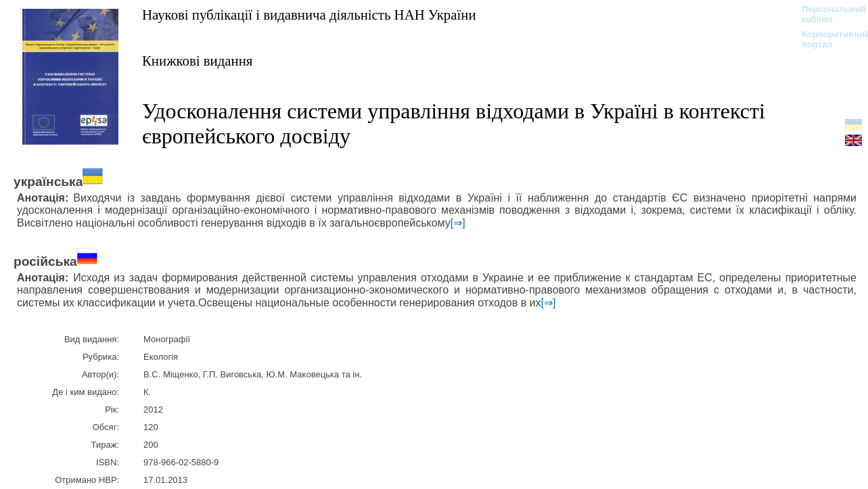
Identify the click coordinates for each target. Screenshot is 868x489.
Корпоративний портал (827, 39)
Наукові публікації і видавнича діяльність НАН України (309, 15)
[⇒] (458, 223)
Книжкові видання (197, 61)
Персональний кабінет (827, 14)
